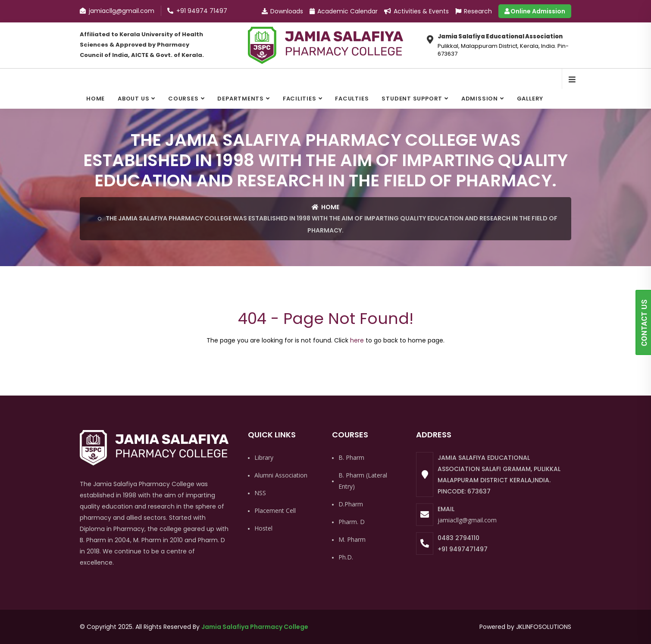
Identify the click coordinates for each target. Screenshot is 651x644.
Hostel (263, 528)
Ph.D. (346, 557)
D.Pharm (351, 504)
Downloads (282, 11)
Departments (241, 99)
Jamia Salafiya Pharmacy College (255, 627)
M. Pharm (352, 539)
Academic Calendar (344, 11)
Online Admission (535, 11)
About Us (133, 99)
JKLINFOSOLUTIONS (544, 627)
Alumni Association (281, 475)
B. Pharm (351, 457)
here (357, 340)
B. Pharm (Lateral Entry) (363, 481)
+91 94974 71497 (197, 11)
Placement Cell (275, 510)
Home (95, 99)
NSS (260, 493)
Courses (183, 99)
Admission (480, 99)
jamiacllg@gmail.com (467, 520)
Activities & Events (416, 11)
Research (474, 11)
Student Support (412, 99)
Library (264, 457)
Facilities (300, 99)
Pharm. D (352, 522)
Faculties (352, 99)
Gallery (530, 99)
